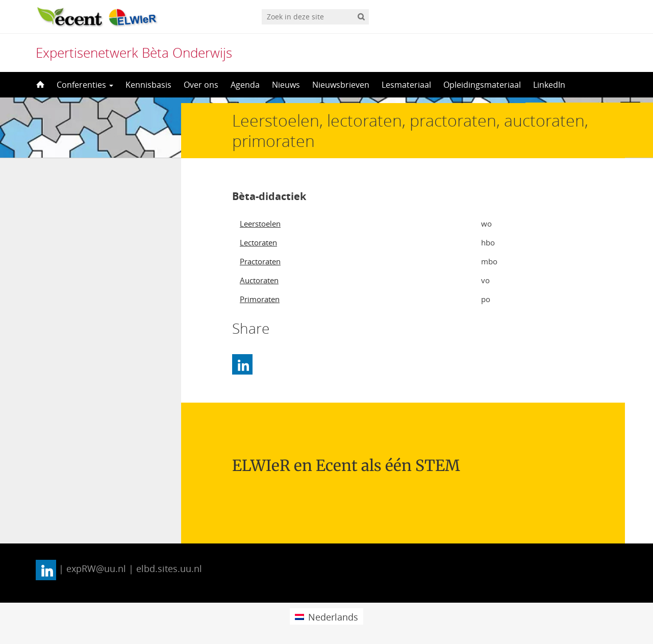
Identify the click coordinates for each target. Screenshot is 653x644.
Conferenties (85, 85)
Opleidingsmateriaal (482, 85)
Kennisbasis (148, 85)
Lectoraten (258, 242)
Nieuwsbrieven (341, 85)
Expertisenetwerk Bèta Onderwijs (134, 53)
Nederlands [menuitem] (333, 617)
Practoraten (260, 261)
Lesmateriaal (406, 85)
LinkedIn (549, 85)
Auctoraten (259, 280)
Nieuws (286, 85)
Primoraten (260, 299)
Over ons (201, 85)
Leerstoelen (260, 224)
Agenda (245, 85)
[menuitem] (326, 616)
